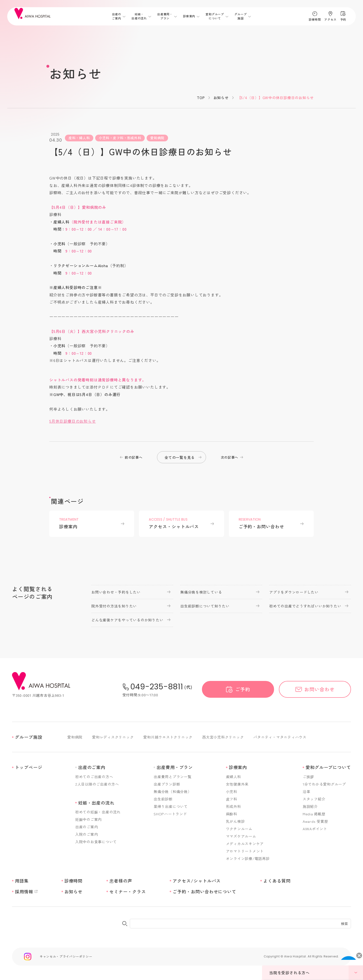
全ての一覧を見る (180, 457)
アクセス (330, 19)
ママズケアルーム (241, 836)
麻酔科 (232, 814)
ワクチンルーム (239, 829)
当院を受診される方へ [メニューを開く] (316, 973)
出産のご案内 (87, 827)
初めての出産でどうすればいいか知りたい (305, 606)
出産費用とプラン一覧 (173, 777)
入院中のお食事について (96, 842)
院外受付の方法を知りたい (114, 606)
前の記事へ (134, 457)
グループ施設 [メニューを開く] (241, 16)
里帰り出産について (171, 806)
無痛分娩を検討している (201, 592)
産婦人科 (234, 777)
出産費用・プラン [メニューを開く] (165, 16)
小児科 (232, 791)
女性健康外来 (237, 784)
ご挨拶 (308, 777)
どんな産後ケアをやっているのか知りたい (127, 620)
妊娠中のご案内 (88, 819)
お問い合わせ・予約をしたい (116, 592)
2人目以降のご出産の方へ (97, 784)
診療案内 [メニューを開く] (189, 16)
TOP (201, 98)
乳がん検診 (235, 821)
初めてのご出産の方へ (94, 777)
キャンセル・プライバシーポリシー (66, 956)
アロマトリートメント (245, 851)
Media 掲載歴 (314, 814)
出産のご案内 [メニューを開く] (117, 16)
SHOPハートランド (170, 814)
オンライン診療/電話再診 (248, 858)
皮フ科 (232, 799)
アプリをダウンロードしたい (294, 592)
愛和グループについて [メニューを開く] (215, 16)
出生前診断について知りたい (205, 606)
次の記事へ (230, 457)
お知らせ (221, 98)
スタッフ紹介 (314, 799)
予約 (343, 19)
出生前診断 (163, 799)
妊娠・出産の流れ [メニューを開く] (139, 16)
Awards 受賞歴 (315, 821)
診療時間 (315, 19)
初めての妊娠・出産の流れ (98, 812)
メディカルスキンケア (245, 844)
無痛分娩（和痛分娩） (173, 791)
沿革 (307, 791)
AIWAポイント (315, 829)
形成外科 (234, 806)
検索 (344, 924)
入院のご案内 (87, 834)
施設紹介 (310, 806)
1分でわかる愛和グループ (324, 784)
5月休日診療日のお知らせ (73, 421)
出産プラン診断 (167, 784)
